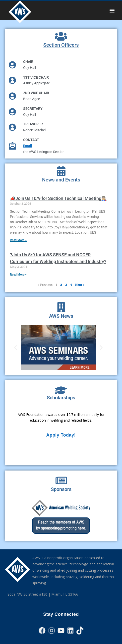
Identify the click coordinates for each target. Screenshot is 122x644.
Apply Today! (61, 435)
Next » (80, 285)
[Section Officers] (61, 36)
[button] (16, 347)
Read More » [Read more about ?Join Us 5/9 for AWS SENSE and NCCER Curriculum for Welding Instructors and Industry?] (18, 275)
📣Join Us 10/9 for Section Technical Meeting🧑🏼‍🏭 (58, 198)
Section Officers (61, 45)
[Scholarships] (61, 390)
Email (28, 146)
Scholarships (61, 398)
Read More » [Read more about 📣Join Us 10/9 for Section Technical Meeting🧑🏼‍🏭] (18, 240)
